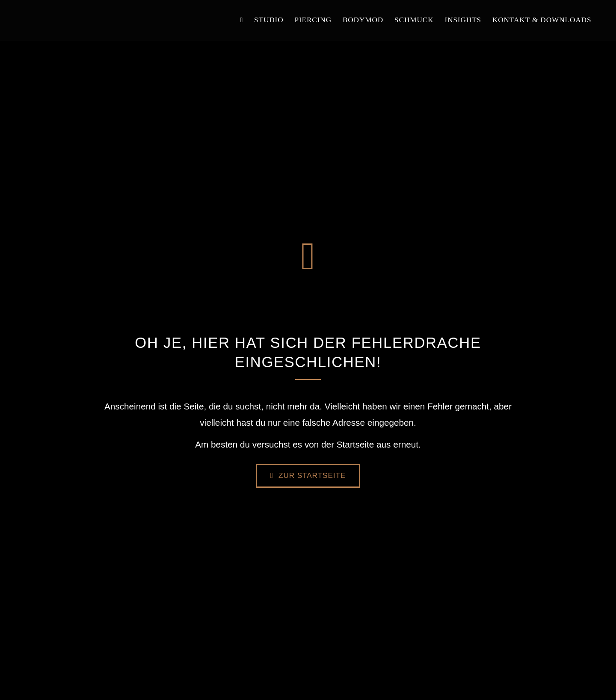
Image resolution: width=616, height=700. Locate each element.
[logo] (68, 14)
